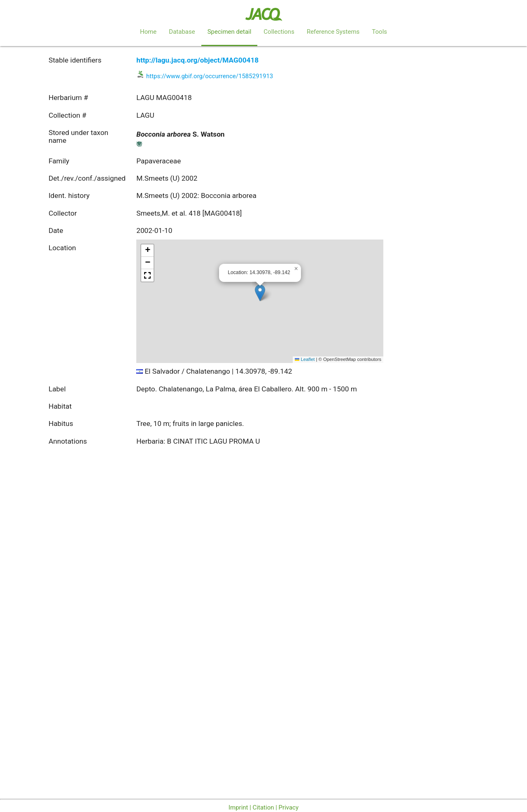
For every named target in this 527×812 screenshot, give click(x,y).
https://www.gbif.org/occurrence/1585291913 (210, 76)
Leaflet (305, 359)
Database (182, 32)
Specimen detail (230, 32)
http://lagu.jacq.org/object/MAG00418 (197, 60)
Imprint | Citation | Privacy (263, 807)
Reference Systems (333, 32)
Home (148, 32)
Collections (279, 32)
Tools (379, 32)
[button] (260, 293)
